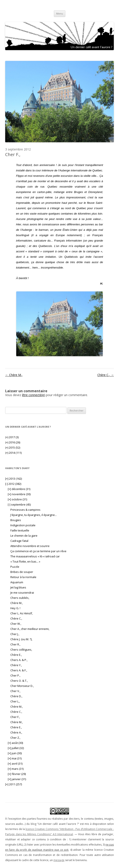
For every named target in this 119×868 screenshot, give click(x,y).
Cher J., (15, 634)
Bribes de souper (22, 572)
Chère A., (16, 732)
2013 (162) (14, 479)
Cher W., (16, 624)
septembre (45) (19, 504)
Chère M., (14, 375)
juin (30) (15, 753)
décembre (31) (19, 489)
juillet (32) (16, 748)
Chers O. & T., (19, 681)
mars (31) (16, 769)
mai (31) (15, 758)
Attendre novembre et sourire (30, 546)
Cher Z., (15, 738)
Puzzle (15, 567)
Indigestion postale (23, 525)
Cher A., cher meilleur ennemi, (30, 629)
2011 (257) (14, 784)
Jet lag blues (18, 587)
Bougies (16, 520)
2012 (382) (13, 484)
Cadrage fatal (19, 541)
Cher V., (15, 691)
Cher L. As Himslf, (22, 613)
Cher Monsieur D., (22, 686)
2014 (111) (13, 453)
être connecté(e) (34, 395)
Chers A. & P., (19, 660)
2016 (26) (13, 442)
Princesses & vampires (25, 510)
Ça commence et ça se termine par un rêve (38, 551)
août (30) (15, 743)
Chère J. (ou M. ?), (21, 639)
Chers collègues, (21, 650)
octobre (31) (17, 499)
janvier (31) (17, 779)
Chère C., (106, 375)
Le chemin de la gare (24, 536)
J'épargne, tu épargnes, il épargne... (34, 515)
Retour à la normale (23, 577)
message (59, 860)
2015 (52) (13, 447)
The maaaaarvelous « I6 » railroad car (35, 556)
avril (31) (15, 764)
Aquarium (17, 582)
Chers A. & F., (19, 670)
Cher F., (15, 717)
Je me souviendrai (22, 593)
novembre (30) (19, 494)
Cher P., (15, 675)
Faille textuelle (20, 530)
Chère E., (16, 655)
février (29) (17, 774)
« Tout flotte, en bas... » (25, 561)
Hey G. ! (15, 608)
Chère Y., (16, 665)
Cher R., (15, 644)
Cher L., (15, 701)
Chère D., (16, 696)
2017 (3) (12, 437)
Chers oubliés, (20, 598)
